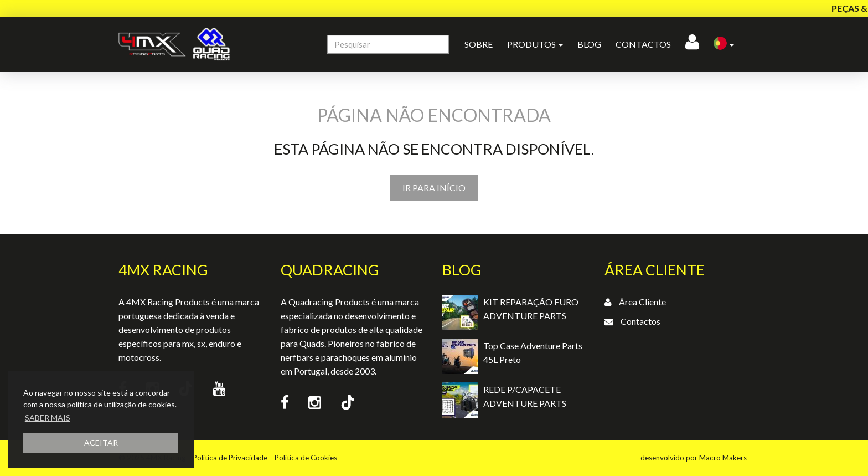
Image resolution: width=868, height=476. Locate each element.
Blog (589, 44)
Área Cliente (642, 302)
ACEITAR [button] (101, 442)
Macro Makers (723, 458)
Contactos (643, 44)
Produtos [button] (535, 44)
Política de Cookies (306, 458)
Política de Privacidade (230, 458)
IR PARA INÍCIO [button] (434, 188)
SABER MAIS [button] (48, 418)
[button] (724, 44)
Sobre (479, 44)
